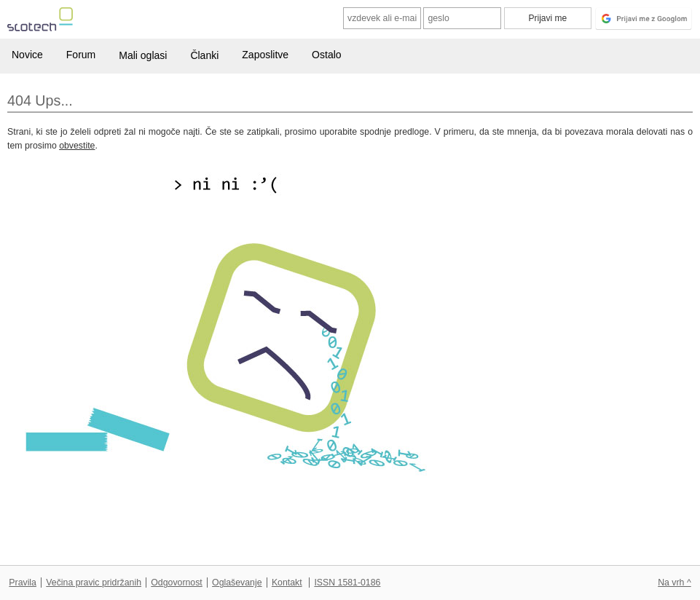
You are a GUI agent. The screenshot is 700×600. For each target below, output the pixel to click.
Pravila (23, 583)
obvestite (77, 146)
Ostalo (326, 55)
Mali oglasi (143, 55)
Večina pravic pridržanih (94, 583)
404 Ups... (40, 100)
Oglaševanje (237, 583)
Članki (204, 55)
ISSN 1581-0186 (347, 583)
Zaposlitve (265, 55)
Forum (81, 55)
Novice (27, 55)
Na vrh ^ (674, 583)
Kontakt (287, 583)
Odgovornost (177, 583)
